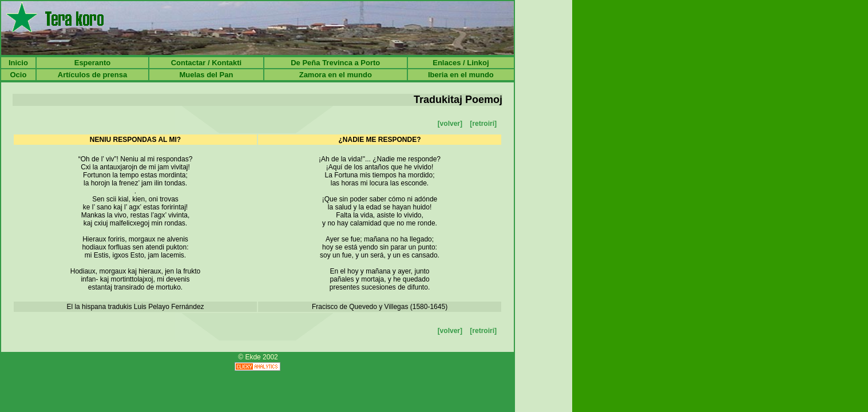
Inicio (18, 63)
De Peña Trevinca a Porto (335, 63)
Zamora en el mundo (336, 75)
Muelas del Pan (206, 75)
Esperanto (93, 63)
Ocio (18, 75)
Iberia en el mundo (461, 75)
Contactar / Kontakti (207, 63)
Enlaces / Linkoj (461, 63)
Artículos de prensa (92, 75)
